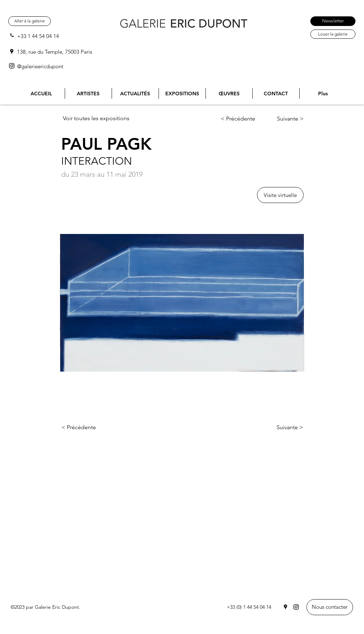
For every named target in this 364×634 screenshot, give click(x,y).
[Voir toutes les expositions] (99, 118)
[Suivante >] (284, 119)
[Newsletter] (333, 21)
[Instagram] (12, 66)
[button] (280, 195)
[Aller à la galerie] (30, 21)
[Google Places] (12, 52)
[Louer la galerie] (333, 34)
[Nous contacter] (330, 607)
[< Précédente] (243, 119)
